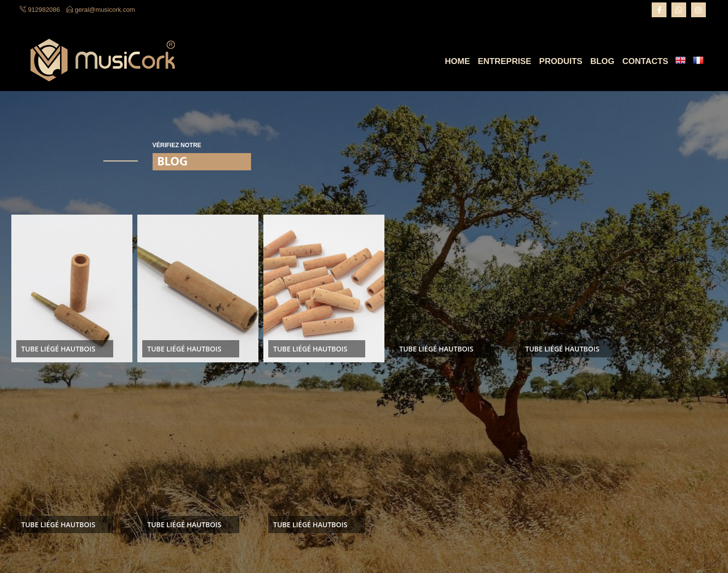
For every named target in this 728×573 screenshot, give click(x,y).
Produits (561, 61)
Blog (602, 61)
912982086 (44, 10)
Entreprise (505, 61)
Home (458, 61)
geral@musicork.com (105, 10)
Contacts (645, 61)
